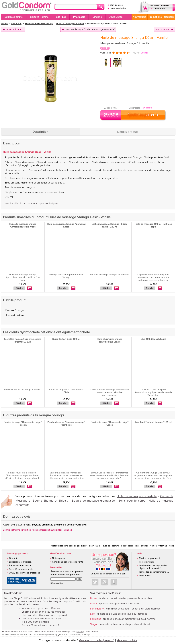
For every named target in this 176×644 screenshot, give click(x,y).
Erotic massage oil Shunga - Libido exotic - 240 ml (110, 226)
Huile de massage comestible (137, 496)
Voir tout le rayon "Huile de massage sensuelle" (90, 29)
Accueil (4, 24)
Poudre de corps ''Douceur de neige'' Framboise (66, 424)
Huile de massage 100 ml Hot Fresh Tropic (153, 226)
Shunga (145, 53)
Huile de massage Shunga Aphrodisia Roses (66, 226)
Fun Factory (97, 609)
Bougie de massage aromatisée (93, 501)
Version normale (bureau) (97, 640)
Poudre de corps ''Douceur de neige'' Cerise (110, 424)
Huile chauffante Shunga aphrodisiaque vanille (110, 341)
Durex (94, 598)
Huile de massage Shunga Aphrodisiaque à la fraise (23, 226)
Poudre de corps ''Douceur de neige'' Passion (23, 424)
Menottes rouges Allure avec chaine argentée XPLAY (23, 341)
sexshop (80, 632)
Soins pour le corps (132, 501)
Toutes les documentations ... (154, 572)
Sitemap (86, 635)
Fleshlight (95, 619)
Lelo (92, 614)
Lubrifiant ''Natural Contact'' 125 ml (153, 422)
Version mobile (127, 640)
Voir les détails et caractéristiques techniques (31, 203)
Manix (94, 604)
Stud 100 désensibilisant (153, 339)
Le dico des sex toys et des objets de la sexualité (153, 567)
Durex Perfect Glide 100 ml (66, 339)
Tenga (93, 624)
